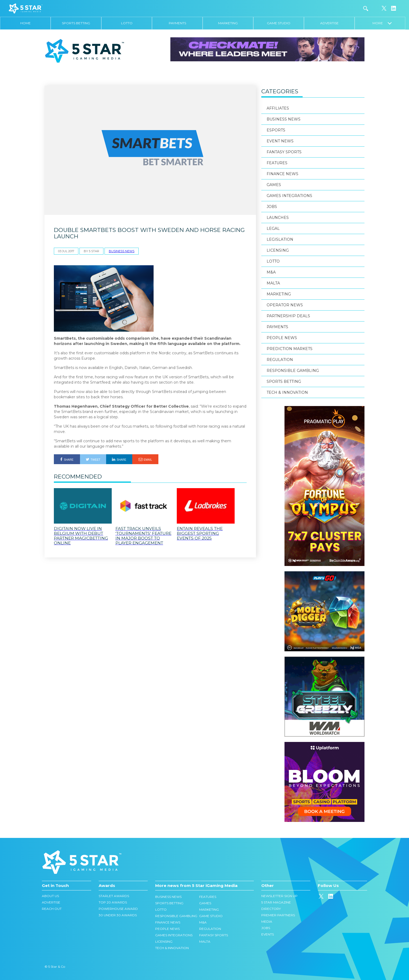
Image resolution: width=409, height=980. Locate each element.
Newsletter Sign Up (279, 896)
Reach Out (52, 909)
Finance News (282, 174)
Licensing (278, 250)
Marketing (228, 23)
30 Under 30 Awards (118, 915)
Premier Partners (278, 915)
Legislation (280, 239)
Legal (273, 228)
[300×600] (324, 409)
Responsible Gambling (293, 371)
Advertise (329, 23)
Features (277, 163)
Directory (271, 909)
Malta (273, 283)
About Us (50, 896)
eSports (276, 130)
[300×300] (324, 574)
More (382, 23)
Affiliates (278, 108)
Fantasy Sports (284, 152)
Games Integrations (289, 196)
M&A (271, 272)
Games (274, 185)
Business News (122, 251)
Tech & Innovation (287, 392)
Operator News (285, 305)
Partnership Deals (289, 316)
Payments (177, 23)
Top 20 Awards (113, 902)
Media (267, 921)
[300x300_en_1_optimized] (324, 745)
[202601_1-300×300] (324, 659)
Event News (280, 141)
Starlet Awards (114, 896)
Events (268, 934)
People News (282, 338)
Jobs (272, 207)
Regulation (280, 360)
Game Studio (279, 23)
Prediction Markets (290, 349)
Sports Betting (76, 23)
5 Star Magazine (276, 902)
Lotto (127, 23)
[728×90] (267, 49)
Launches (278, 218)
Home (25, 23)
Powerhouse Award (118, 909)
